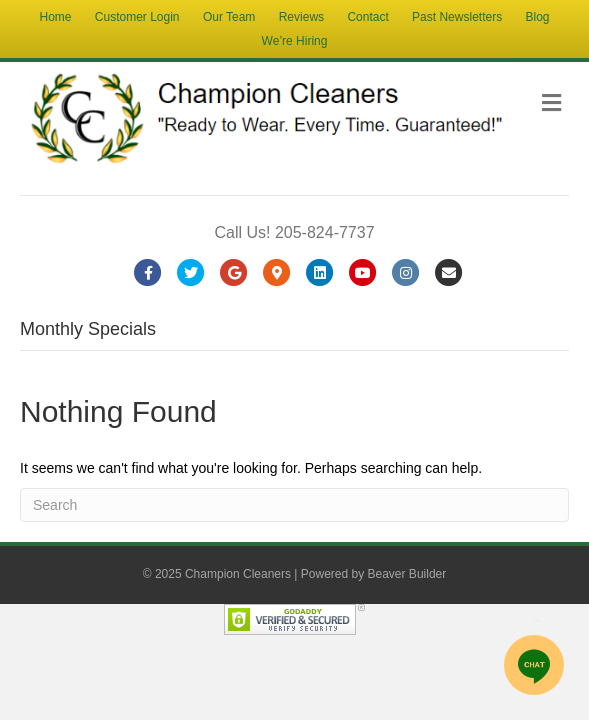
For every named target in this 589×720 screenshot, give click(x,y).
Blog (537, 17)
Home (55, 17)
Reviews (301, 17)
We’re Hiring (295, 41)
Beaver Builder (407, 574)
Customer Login (137, 17)
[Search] (294, 505)
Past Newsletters (457, 17)
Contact (367, 17)
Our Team (229, 17)
